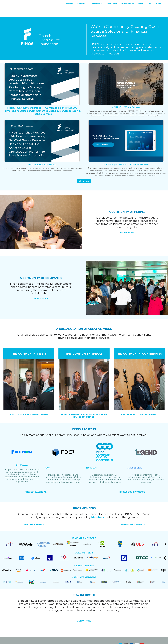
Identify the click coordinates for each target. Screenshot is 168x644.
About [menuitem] (141, 3)
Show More (84, 172)
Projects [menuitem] (69, 3)
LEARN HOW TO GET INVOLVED (139, 405)
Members (98, 508)
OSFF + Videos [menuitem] (155, 3)
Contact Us (124, 642)
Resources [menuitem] (112, 3)
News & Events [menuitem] (128, 3)
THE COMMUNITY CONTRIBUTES (139, 344)
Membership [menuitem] (97, 3)
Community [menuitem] (82, 3)
